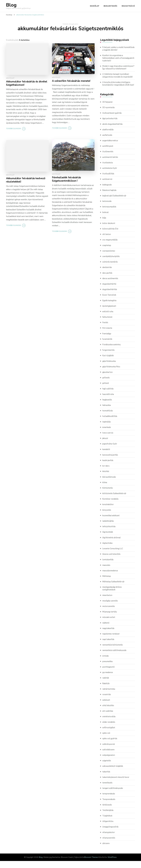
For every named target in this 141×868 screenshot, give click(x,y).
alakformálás (108, 136)
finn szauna (107, 335)
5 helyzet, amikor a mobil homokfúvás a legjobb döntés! (116, 49)
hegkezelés (107, 406)
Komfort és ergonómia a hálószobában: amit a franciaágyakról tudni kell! (114, 58)
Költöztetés (108, 495)
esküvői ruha (108, 318)
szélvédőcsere (109, 757)
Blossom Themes (91, 864)
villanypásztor (109, 839)
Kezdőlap (95, 6)
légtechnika (108, 550)
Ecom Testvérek (110, 302)
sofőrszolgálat (109, 735)
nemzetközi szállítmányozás (115, 657)
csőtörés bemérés (110, 269)
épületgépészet (110, 313)
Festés (105, 329)
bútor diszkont (109, 230)
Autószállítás (108, 180)
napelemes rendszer (111, 641)
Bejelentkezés (110, 6)
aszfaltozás (107, 142)
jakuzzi (105, 445)
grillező (106, 390)
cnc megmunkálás (110, 247)
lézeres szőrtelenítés (112, 561)
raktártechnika (109, 696)
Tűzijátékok (108, 823)
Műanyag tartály (110, 619)
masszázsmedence (111, 577)
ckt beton (107, 241)
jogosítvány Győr (110, 451)
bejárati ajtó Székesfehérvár (115, 202)
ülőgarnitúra (108, 828)
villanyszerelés (109, 845)
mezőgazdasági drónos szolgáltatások (113, 595)
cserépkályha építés (111, 263)
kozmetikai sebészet (111, 522)
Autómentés (108, 158)
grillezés (106, 384)
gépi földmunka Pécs (112, 373)
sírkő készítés (108, 712)
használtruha (108, 401)
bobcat (105, 219)
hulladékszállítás (110, 423)
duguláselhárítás (110, 296)
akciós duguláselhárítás (113, 131)
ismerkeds (107, 434)
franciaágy (107, 340)
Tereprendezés (109, 806)
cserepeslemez (109, 258)
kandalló (106, 456)
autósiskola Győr (110, 175)
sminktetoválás (109, 724)
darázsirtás (107, 274)
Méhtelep (10, 78)
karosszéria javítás (110, 462)
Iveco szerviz (108, 440)
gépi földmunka (109, 368)
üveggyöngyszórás (111, 834)
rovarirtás (107, 701)
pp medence (108, 679)
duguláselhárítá (109, 291)
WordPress (112, 864)
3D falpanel (108, 109)
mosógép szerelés (110, 608)
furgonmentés (109, 357)
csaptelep (107, 252)
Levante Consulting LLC (113, 555)
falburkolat (107, 324)
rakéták (106, 685)
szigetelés (107, 768)
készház (106, 478)
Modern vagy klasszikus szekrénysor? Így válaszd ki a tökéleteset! (115, 69)
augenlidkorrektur (111, 147)
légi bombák (108, 539)
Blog (11, 5)
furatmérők (107, 346)
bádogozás (107, 191)
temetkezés (108, 790)
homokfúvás (108, 417)
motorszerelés (109, 613)
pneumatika (108, 668)
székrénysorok (109, 751)
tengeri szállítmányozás (113, 795)
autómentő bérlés (111, 164)
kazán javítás (108, 467)
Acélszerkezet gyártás (112, 120)
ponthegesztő (109, 674)
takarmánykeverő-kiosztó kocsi (116, 784)
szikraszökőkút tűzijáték (113, 773)
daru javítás (108, 280)
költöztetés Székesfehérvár (115, 500)
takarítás (106, 779)
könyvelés (107, 517)
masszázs (106, 572)
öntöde (106, 663)
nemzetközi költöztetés (113, 652)
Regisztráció (128, 6)
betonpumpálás (109, 213)
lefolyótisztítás (109, 533)
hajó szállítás (108, 395)
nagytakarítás (108, 635)
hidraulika (107, 412)
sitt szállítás (108, 718)
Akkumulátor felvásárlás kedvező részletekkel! (27, 180)
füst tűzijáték (108, 362)
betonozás (107, 208)
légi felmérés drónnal (112, 544)
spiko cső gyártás (110, 746)
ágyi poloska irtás (110, 125)
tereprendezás (109, 801)
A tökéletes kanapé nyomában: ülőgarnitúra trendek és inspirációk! (118, 79)
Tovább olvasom (13, 129)
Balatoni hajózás (110, 197)
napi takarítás (108, 646)
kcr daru (106, 473)
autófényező (108, 153)
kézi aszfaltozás (109, 484)
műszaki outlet (109, 624)
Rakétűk (106, 690)
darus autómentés (111, 285)
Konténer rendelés (111, 506)
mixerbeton (108, 602)
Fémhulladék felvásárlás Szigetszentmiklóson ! (68, 179)
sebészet (106, 707)
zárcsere (106, 850)
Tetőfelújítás (108, 817)
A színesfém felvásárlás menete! (72, 81)
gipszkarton (108, 379)
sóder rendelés (109, 729)
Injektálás (107, 428)
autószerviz (107, 186)
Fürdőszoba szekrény (112, 351)
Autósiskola (108, 169)
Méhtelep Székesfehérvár (114, 588)
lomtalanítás (108, 566)
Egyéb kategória (110, 307)
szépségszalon (109, 762)
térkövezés (107, 812)
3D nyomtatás (109, 114)
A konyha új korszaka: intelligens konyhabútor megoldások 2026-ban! (117, 89)
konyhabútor (108, 511)
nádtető (106, 630)
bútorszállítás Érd (110, 236)
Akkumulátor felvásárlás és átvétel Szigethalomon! (23, 83)
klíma (105, 489)
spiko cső (106, 740)
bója (104, 224)
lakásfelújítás (108, 528)
